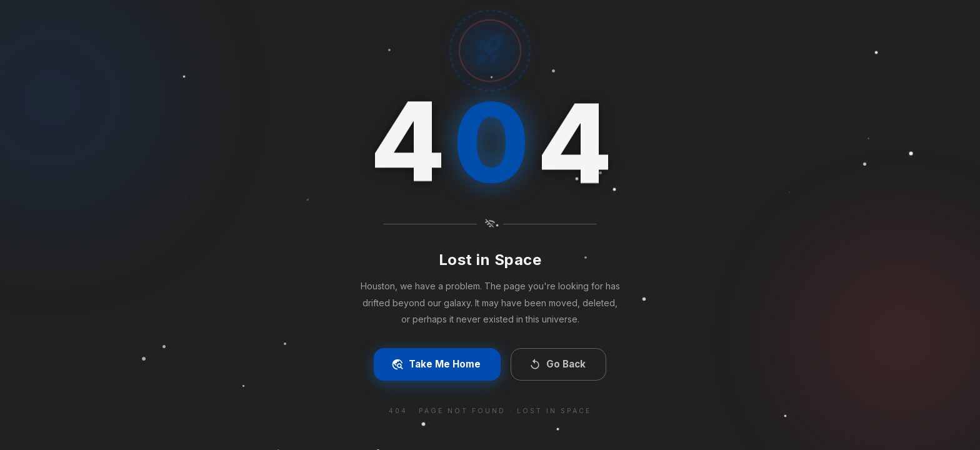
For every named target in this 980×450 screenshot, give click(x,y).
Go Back (557, 364)
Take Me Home (436, 364)
